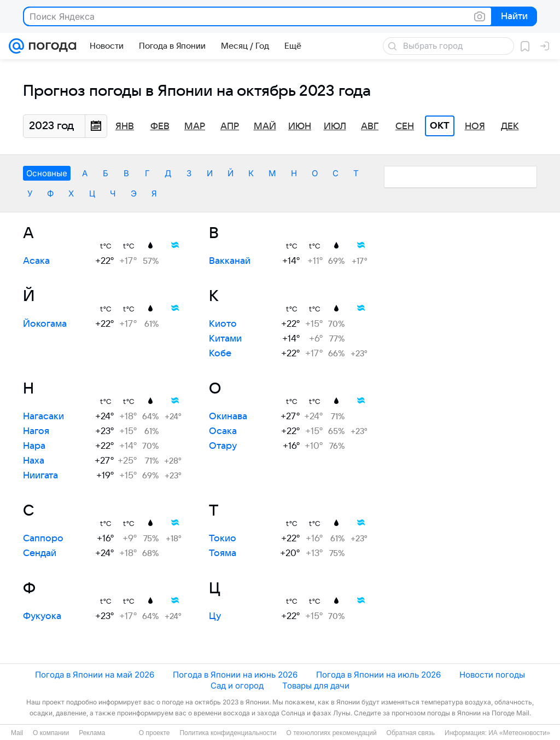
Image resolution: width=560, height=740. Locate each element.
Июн (300, 126)
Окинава (228, 417)
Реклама (92, 733)
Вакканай (230, 261)
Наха (34, 461)
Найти (513, 17)
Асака (36, 261)
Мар (195, 126)
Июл (335, 126)
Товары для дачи (316, 686)
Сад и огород (237, 686)
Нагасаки (43, 417)
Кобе (220, 354)
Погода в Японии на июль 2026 (378, 675)
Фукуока (42, 616)
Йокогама (45, 324)
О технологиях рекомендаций (331, 733)
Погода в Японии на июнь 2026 (235, 675)
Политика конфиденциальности (228, 733)
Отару (223, 446)
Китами (225, 339)
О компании (51, 733)
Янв (125, 126)
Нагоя (36, 431)
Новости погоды (492, 675)
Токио (223, 539)
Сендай (40, 553)
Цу (215, 616)
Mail (17, 733)
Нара (34, 446)
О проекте (154, 733)
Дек (510, 126)
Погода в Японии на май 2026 (95, 675)
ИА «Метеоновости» (519, 733)
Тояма (223, 553)
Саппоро (43, 539)
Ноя (475, 126)
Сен (405, 126)
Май (265, 126)
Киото (223, 324)
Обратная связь (411, 733)
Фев (160, 126)
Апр (230, 126)
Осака (223, 431)
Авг (370, 126)
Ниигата (40, 476)
